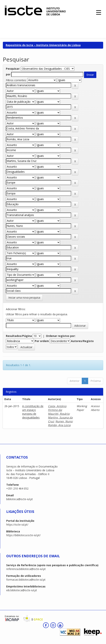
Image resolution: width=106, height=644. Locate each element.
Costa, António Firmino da (57, 408)
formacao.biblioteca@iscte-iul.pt (26, 580)
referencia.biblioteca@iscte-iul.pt (26, 569)
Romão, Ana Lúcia (59, 425)
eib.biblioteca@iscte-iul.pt (22, 590)
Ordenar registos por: (61, 336)
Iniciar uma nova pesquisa (24, 298)
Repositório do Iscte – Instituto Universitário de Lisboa (43, 45)
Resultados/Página (19, 336)
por (8, 74)
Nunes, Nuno (64, 421)
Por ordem (42, 341)
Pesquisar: (13, 69)
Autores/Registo (82, 341)
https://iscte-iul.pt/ (17, 525)
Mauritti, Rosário (59, 414)
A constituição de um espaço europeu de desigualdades (33, 412)
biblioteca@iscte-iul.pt (20, 499)
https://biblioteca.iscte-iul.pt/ (23, 535)
